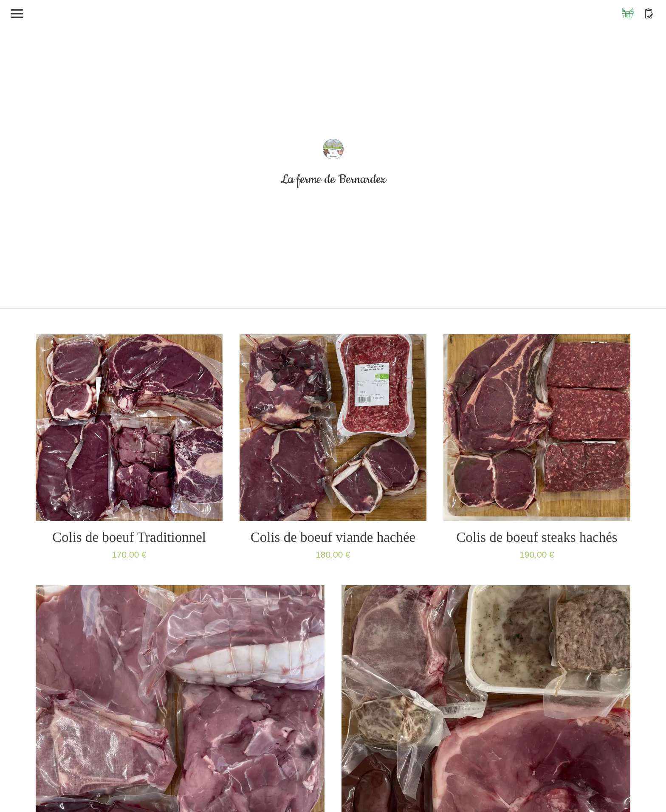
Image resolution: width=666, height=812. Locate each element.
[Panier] (628, 14)
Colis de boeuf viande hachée (333, 537)
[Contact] (649, 14)
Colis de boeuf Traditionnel (129, 537)
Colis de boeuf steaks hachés (537, 537)
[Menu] (17, 14)
